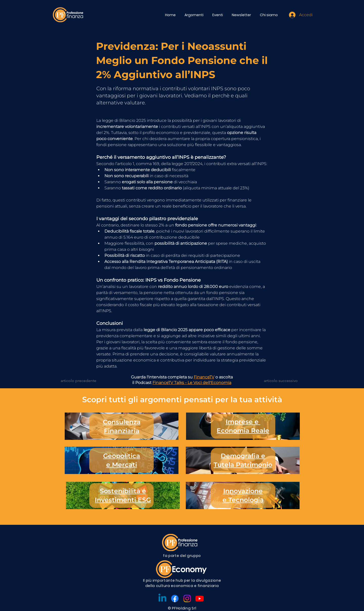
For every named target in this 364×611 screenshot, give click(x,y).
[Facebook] (175, 598)
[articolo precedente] (81, 381)
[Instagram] (187, 598)
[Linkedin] (162, 598)
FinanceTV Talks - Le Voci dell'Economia (192, 383)
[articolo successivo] (281, 381)
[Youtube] (200, 598)
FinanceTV (204, 377)
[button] (195, 15)
